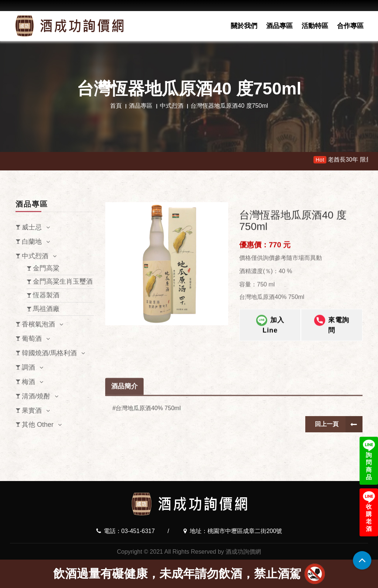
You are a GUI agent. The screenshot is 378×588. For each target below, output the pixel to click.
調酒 (28, 367)
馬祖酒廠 (46, 309)
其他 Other (38, 425)
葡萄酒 (32, 339)
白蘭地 (32, 242)
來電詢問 (332, 358)
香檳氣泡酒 (38, 324)
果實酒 (32, 411)
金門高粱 (46, 268)
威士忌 (32, 227)
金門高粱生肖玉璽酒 (63, 281)
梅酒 (28, 382)
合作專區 (350, 26)
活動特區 (315, 26)
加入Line (270, 358)
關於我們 (244, 26)
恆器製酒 (46, 295)
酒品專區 (279, 26)
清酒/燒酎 (36, 396)
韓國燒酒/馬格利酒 (49, 353)
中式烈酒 (172, 106)
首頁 (116, 106)
